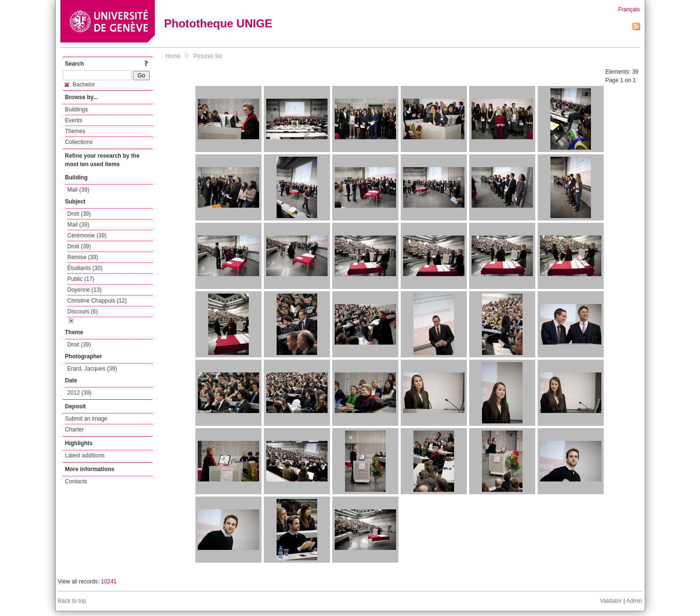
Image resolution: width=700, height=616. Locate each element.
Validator (611, 601)
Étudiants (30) (85, 268)
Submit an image (86, 419)
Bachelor (80, 84)
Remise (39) (83, 257)
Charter (75, 430)
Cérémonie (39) (87, 236)
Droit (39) (79, 214)
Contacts (76, 481)
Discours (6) (83, 312)
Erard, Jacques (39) (92, 369)
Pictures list (208, 56)
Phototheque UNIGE (218, 23)
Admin (634, 601)
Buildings (77, 110)
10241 (109, 582)
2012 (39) (80, 393)
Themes (75, 131)
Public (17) (81, 279)
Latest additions (85, 456)
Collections (79, 142)
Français (629, 9)
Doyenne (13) (85, 290)
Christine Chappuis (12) (97, 301)
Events (74, 120)
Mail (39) (79, 190)
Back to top (72, 601)
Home (173, 56)
